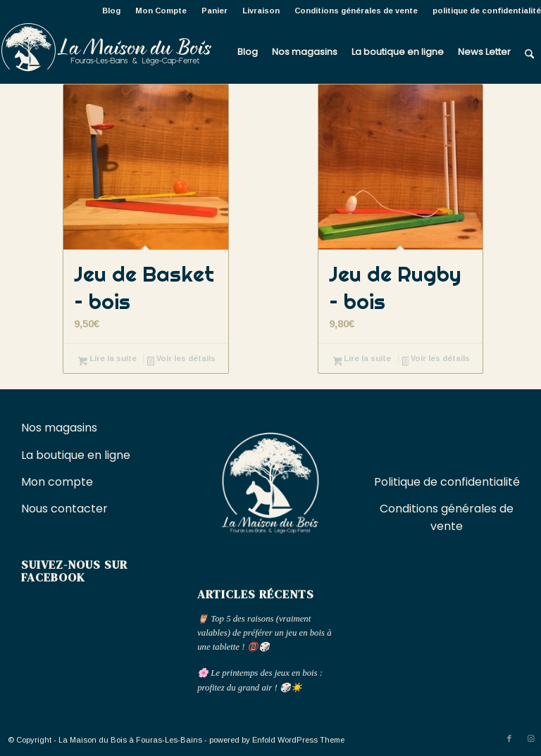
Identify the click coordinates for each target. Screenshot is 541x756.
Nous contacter (66, 509)
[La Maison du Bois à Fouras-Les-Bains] (106, 52)
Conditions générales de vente (356, 11)
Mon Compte (161, 11)
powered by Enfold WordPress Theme (277, 740)
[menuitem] (112, 11)
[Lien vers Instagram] (530, 738)
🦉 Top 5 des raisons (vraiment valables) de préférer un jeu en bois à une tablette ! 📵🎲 (264, 633)
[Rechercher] (529, 52)
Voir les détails (181, 360)
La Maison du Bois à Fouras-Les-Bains (130, 740)
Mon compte (57, 482)
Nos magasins (59, 428)
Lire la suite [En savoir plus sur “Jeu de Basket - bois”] (107, 360)
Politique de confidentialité (447, 482)
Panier (214, 11)
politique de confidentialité (487, 11)
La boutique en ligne (77, 455)
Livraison (261, 11)
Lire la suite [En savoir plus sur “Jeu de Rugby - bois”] (362, 360)
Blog (111, 11)
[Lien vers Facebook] (509, 738)
